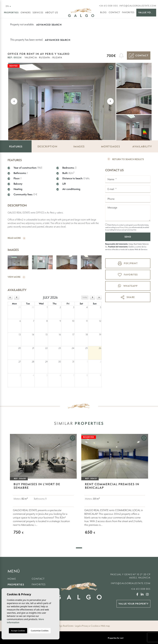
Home (12, 579)
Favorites (128, 12)
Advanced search (49, 25)
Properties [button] (11, 12)
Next (111, 101)
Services (38, 13)
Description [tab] (48, 146)
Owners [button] (26, 13)
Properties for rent (116, 638)
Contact (114, 12)
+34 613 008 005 (108, 6)
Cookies (95, 626)
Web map (105, 626)
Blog (103, 12)
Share (128, 297)
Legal (77, 626)
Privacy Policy (124, 227)
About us (52, 12)
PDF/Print (128, 263)
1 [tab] (79, 548)
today (85, 297)
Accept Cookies (18, 631)
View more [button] (16, 277)
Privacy (85, 626)
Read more (17, 238)
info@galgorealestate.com (138, 6)
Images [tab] (79, 146)
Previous (12, 101)
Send (128, 237)
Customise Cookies (40, 631)
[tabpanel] (43, 487)
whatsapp (128, 286)
